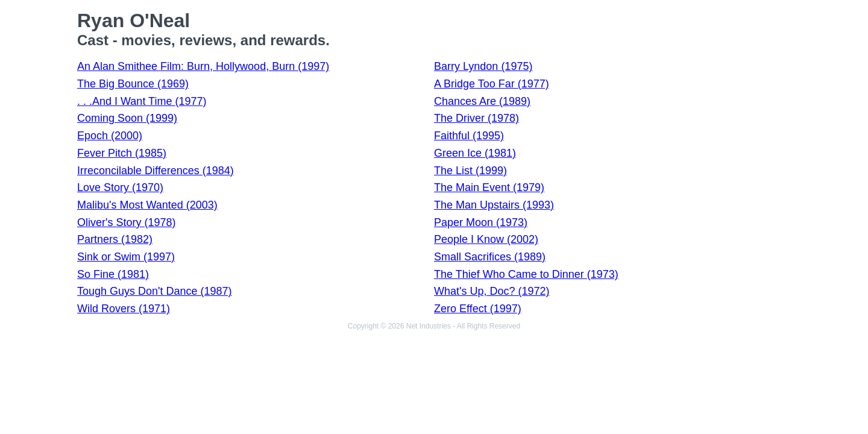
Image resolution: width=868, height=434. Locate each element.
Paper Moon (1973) (481, 222)
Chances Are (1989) (482, 101)
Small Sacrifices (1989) (490, 257)
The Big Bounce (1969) (133, 84)
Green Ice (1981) (475, 153)
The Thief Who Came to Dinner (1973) (526, 274)
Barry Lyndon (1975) (483, 66)
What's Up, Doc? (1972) (492, 291)
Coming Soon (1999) (127, 118)
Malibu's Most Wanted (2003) (147, 205)
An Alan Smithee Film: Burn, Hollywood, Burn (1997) (203, 66)
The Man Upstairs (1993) (494, 205)
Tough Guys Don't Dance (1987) (155, 291)
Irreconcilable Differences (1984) (156, 171)
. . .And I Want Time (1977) (142, 101)
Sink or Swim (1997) (126, 257)
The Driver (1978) (476, 118)
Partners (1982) (115, 239)
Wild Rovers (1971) (124, 309)
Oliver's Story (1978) (127, 222)
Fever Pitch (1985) (122, 153)
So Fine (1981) (113, 274)
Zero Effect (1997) (478, 309)
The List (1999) (470, 171)
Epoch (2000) (110, 136)
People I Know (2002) (486, 239)
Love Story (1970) (120, 187)
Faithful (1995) (469, 136)
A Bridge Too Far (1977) (492, 84)
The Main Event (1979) (489, 187)
